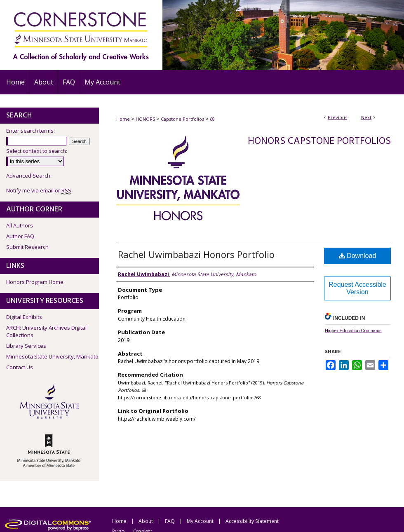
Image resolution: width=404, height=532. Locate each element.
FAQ (170, 521)
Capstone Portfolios (182, 119)
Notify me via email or (39, 190)
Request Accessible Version (357, 288)
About (146, 521)
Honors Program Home (35, 282)
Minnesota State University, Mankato (52, 356)
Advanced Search (28, 176)
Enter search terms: (31, 131)
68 (212, 119)
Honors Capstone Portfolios (319, 141)
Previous (337, 117)
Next (366, 117)
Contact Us (20, 367)
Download (358, 256)
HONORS (145, 119)
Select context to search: (37, 151)
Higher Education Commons (353, 330)
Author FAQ (20, 236)
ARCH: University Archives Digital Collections (46, 331)
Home (123, 119)
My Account (200, 521)
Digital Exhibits (24, 317)
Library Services (26, 346)
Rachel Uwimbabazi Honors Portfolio (196, 254)
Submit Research (27, 247)
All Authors (20, 225)
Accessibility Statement (252, 521)
